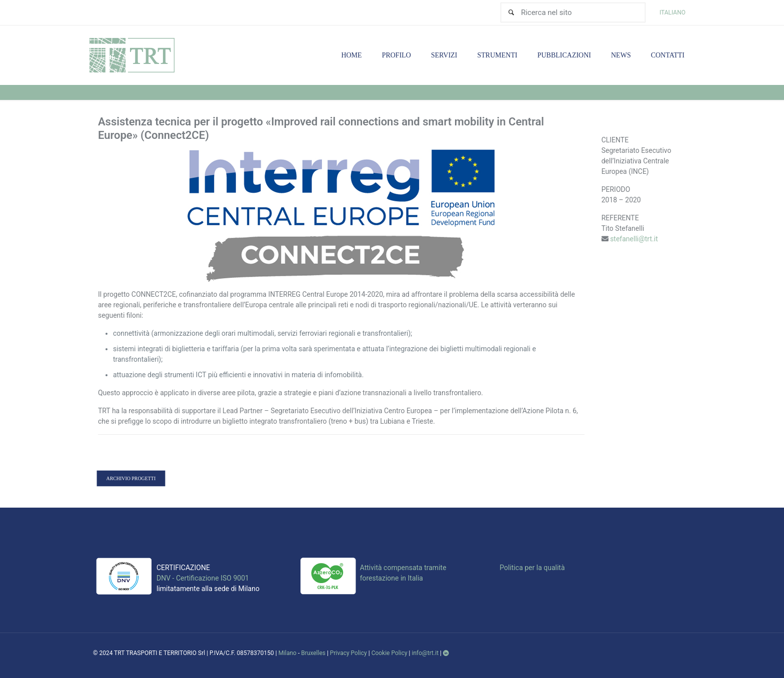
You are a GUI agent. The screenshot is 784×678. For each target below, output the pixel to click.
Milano (287, 653)
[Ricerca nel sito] (573, 12)
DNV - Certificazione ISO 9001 (203, 578)
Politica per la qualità (532, 568)
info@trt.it (425, 653)
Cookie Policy (389, 653)
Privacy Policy (348, 653)
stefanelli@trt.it (634, 239)
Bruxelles (313, 653)
